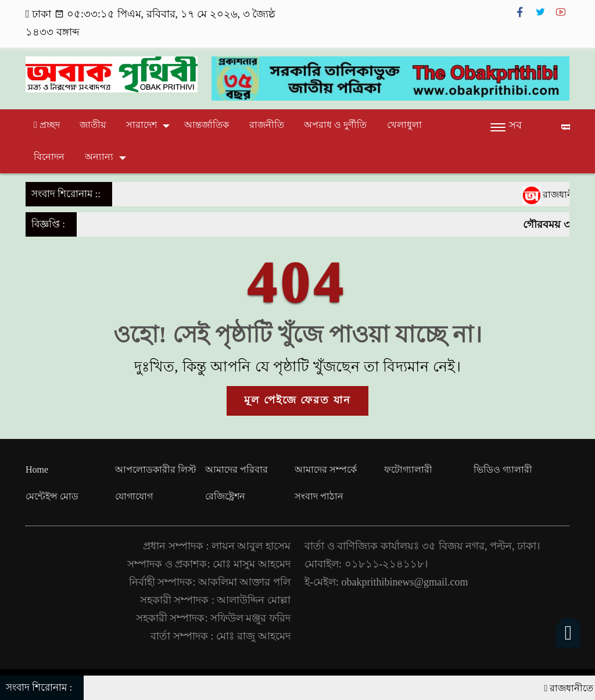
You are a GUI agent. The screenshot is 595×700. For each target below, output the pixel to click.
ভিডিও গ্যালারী (503, 469)
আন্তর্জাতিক (207, 125)
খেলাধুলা (404, 125)
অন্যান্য (99, 157)
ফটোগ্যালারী (408, 469)
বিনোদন (49, 157)
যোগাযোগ (134, 496)
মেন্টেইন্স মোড (52, 496)
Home (37, 469)
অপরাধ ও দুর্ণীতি (335, 125)
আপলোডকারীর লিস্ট (156, 469)
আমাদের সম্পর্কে (326, 469)
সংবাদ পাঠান (319, 496)
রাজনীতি (267, 125)
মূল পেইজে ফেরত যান (297, 400)
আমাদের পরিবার (236, 469)
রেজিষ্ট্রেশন (225, 496)
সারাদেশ (141, 125)
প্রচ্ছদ (47, 125)
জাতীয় (93, 125)
